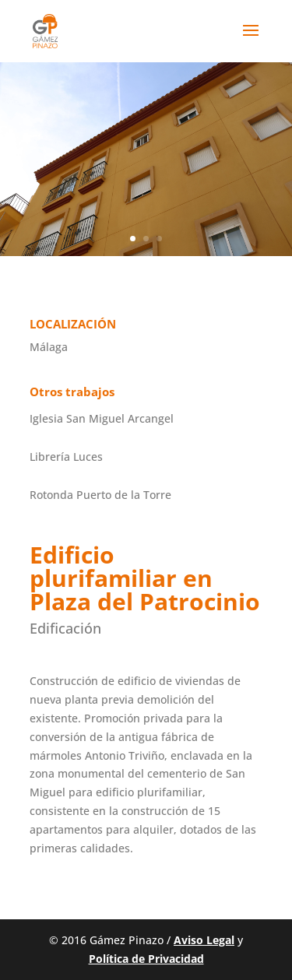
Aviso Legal (204, 940)
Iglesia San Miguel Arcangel (102, 418)
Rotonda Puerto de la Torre (100, 495)
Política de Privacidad (146, 959)
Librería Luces (66, 457)
